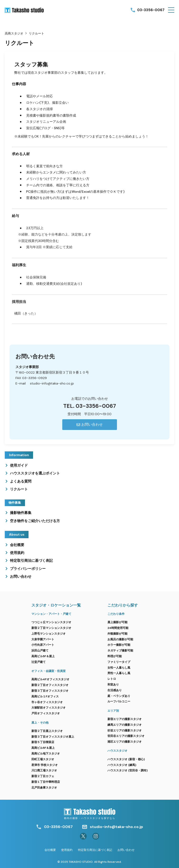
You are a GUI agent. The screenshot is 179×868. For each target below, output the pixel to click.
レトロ (112, 679)
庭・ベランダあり (119, 696)
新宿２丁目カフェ (43, 776)
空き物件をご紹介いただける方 (35, 521)
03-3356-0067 (151, 10)
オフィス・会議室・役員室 (48, 671)
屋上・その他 (40, 723)
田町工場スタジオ (43, 759)
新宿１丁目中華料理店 (46, 782)
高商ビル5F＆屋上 (43, 656)
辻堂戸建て (39, 662)
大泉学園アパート (43, 639)
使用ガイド (19, 465)
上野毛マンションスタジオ (48, 634)
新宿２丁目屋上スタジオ (47, 731)
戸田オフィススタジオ (46, 713)
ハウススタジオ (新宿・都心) (126, 759)
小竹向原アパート (43, 645)
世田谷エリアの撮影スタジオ (126, 736)
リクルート (19, 489)
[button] (171, 10)
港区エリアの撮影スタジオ (125, 742)
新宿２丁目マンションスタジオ (51, 628)
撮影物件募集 (21, 513)
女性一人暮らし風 (119, 668)
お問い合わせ (21, 577)
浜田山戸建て (40, 651)
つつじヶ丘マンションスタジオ (51, 622)
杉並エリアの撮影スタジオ (125, 730)
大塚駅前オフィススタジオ (48, 708)
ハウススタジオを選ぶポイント (35, 473)
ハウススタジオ (117, 751)
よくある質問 (21, 481)
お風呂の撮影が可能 (120, 639)
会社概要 (17, 545)
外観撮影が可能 (117, 634)
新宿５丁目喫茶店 (43, 742)
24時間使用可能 (118, 628)
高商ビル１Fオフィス (45, 696)
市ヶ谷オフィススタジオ (47, 702)
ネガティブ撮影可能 (120, 651)
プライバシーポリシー (28, 569)
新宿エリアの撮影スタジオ (125, 719)
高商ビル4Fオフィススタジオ (50, 679)
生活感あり (115, 690)
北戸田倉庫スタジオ (44, 788)
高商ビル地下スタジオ (46, 754)
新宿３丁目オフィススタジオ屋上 (53, 737)
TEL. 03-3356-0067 (90, 406)
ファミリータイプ (119, 662)
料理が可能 (115, 656)
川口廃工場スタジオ (44, 770)
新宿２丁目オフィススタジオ (50, 685)
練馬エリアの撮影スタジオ (125, 725)
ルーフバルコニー (119, 701)
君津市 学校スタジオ (45, 765)
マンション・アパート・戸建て (51, 614)
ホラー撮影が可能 (119, 645)
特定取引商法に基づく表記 (31, 561)
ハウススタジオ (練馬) (122, 765)
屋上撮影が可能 (117, 622)
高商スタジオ (14, 33)
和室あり (113, 685)
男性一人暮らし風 (119, 673)
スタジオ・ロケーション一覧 (56, 605)
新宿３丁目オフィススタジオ (50, 691)
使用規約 (17, 553)
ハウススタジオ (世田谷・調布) (128, 770)
